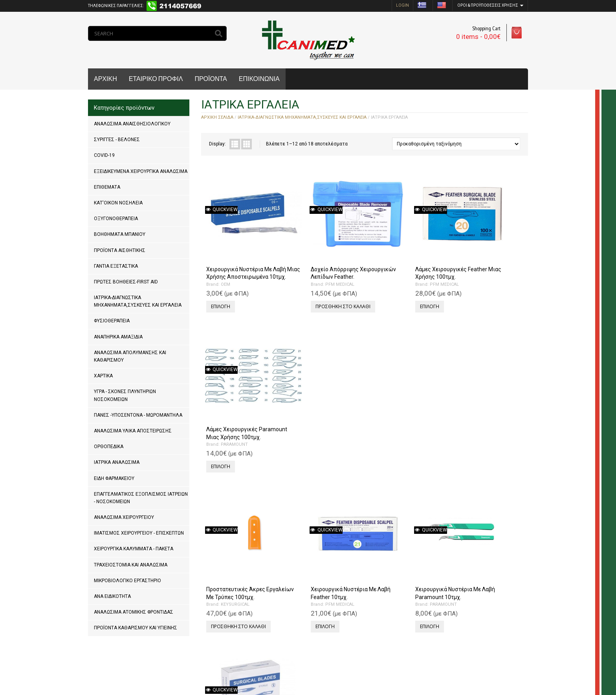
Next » (233, 614)
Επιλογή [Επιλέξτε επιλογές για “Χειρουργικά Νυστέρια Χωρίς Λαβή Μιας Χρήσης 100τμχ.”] (465, 436)
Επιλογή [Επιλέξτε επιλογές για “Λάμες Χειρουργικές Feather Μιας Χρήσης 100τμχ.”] (383, 284)
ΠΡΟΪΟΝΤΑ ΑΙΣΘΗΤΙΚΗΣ (120, 250)
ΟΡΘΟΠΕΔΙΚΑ (109, 447)
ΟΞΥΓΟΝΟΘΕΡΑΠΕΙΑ (116, 219)
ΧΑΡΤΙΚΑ (103, 376)
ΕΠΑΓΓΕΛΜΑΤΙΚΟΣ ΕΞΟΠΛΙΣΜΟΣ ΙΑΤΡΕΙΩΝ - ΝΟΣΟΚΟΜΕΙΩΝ (141, 498)
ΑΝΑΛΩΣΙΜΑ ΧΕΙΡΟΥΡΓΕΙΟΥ (124, 517)
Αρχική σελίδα (217, 117)
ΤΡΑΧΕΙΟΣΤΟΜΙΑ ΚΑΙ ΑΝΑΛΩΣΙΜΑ (131, 565)
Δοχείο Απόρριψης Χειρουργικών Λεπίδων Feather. (317, 254)
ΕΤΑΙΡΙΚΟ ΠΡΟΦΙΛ (156, 79)
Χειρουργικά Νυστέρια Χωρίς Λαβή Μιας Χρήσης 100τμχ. (483, 399)
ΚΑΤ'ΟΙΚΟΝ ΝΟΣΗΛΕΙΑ (118, 203)
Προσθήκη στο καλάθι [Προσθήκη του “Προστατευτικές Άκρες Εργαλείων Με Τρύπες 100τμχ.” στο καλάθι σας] (237, 436)
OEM (224, 269)
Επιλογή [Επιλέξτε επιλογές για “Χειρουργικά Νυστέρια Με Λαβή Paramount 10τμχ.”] (383, 428)
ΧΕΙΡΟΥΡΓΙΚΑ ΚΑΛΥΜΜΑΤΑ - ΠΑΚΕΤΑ (134, 549)
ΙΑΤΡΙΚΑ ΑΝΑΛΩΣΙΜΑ (117, 462)
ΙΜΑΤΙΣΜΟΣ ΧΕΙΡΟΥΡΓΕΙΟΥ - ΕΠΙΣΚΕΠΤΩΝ (139, 533)
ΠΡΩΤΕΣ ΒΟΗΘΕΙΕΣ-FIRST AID (126, 282)
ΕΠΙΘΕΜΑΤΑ (107, 187)
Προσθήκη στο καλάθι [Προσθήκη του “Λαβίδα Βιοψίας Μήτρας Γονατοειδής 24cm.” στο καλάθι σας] (401, 573)
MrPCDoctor (193, 664)
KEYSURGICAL (234, 414)
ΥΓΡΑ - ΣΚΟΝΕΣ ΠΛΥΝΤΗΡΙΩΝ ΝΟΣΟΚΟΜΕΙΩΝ (125, 395)
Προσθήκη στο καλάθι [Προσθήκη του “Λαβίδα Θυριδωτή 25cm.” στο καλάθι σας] (482, 565)
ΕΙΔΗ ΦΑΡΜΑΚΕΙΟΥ (114, 478)
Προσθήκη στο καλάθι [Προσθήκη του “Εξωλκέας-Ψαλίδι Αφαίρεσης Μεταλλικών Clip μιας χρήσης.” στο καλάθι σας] (237, 580)
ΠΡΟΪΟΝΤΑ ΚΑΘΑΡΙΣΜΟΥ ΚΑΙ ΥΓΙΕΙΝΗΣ (136, 628)
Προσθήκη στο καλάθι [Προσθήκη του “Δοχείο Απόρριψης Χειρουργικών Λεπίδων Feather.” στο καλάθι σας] (319, 291)
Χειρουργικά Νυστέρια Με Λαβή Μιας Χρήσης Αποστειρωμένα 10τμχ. (238, 254)
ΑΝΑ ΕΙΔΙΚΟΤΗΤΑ (112, 596)
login (402, 5)
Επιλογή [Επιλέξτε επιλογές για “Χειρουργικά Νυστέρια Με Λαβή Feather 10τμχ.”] (301, 428)
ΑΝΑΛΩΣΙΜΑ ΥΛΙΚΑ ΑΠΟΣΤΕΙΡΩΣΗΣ (133, 431)
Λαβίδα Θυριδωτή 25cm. (481, 536)
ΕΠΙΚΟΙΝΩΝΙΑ (259, 79)
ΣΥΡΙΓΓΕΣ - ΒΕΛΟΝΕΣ (117, 140)
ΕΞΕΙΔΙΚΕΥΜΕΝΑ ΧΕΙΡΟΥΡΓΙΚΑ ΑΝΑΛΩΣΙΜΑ (141, 171)
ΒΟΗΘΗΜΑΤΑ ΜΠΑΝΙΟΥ (120, 234)
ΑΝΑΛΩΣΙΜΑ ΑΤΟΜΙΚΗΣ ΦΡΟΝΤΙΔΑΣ (134, 612)
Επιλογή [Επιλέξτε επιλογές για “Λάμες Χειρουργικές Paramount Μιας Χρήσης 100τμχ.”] (465, 291)
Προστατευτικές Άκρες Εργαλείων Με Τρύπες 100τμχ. (235, 399)
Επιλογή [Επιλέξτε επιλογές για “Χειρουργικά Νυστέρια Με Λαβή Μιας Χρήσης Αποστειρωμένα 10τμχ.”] (219, 291)
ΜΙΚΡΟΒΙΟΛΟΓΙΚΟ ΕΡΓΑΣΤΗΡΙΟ (127, 581)
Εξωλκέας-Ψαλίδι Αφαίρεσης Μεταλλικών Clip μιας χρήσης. (241, 543)
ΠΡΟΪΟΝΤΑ (211, 79)
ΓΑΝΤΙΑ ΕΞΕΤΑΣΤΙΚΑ (116, 266)
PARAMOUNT (478, 269)
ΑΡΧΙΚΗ (105, 79)
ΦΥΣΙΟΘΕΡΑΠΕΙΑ (112, 321)
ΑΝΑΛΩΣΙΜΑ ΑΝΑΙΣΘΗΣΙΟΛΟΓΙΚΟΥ (132, 124)
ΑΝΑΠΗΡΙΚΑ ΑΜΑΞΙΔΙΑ (118, 337)
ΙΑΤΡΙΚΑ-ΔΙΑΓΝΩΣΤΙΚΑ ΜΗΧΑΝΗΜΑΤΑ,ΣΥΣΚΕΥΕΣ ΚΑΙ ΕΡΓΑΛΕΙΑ (138, 301)
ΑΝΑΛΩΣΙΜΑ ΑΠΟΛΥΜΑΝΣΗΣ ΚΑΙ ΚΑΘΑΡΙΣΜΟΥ (130, 356)
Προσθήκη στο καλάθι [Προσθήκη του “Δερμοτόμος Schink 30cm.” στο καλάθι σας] (319, 565)
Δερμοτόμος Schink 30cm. (319, 536)
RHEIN (308, 543)
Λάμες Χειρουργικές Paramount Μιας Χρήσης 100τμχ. (482, 254)
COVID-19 (104, 155)
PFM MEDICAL (316, 269)
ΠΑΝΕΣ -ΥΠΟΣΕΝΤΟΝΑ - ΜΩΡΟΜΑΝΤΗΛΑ (138, 415)
